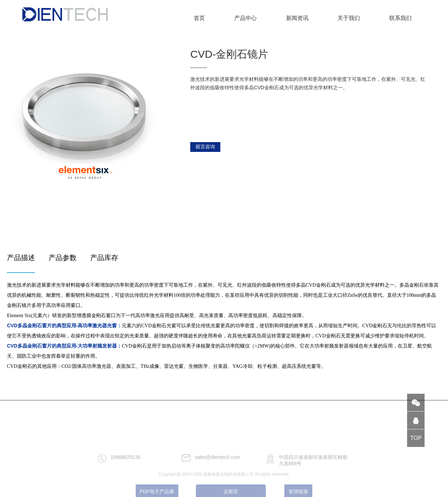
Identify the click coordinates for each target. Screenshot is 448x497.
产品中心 (246, 18)
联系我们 (400, 18)
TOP (416, 438)
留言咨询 (205, 147)
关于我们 (349, 18)
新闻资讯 (297, 18)
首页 (199, 18)
